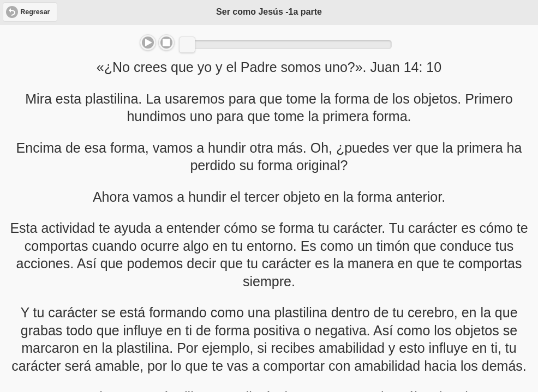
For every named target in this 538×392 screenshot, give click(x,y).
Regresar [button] (35, 12)
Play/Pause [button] (148, 43)
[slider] (187, 45)
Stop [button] (166, 43)
